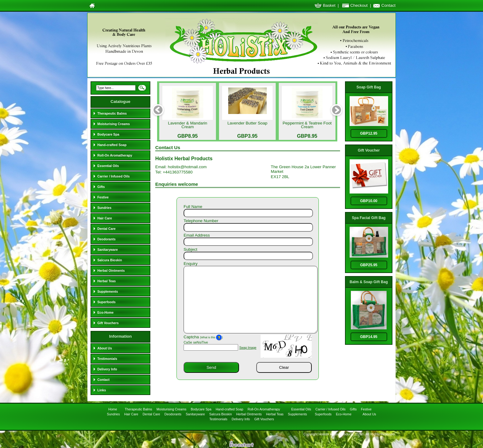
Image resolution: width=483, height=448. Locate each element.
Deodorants (106, 239)
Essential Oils (108, 166)
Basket (329, 5)
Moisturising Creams (114, 124)
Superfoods (106, 302)
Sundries (104, 208)
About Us (105, 348)
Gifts (101, 187)
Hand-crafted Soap (112, 145)
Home (113, 409)
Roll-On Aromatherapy (115, 155)
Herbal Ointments (111, 271)
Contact (388, 5)
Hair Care (105, 218)
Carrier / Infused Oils (114, 176)
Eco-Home (106, 312)
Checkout (359, 5)
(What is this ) (211, 337)
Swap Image (248, 348)
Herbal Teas (107, 281)
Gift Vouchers (108, 323)
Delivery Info (107, 369)
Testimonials (107, 359)
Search (142, 90)
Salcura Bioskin (110, 260)
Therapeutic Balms (112, 113)
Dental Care (106, 229)
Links (102, 390)
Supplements (108, 291)
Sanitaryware (108, 250)
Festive (103, 197)
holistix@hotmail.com (187, 167)
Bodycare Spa (108, 134)
